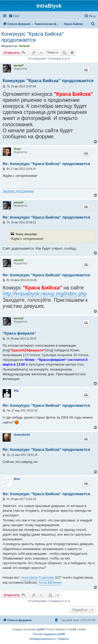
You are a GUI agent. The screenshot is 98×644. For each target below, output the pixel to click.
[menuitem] (14, 16)
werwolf (24, 46)
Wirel (17, 479)
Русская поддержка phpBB (49, 634)
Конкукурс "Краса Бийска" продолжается (33, 37)
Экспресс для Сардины (18, 191)
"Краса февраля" (19, 333)
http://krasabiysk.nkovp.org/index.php (45, 294)
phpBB (40, 629)
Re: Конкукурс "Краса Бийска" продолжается (46, 164)
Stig (16, 391)
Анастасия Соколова (37, 577)
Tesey (17, 149)
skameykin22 (22, 435)
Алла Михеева (50, 582)
